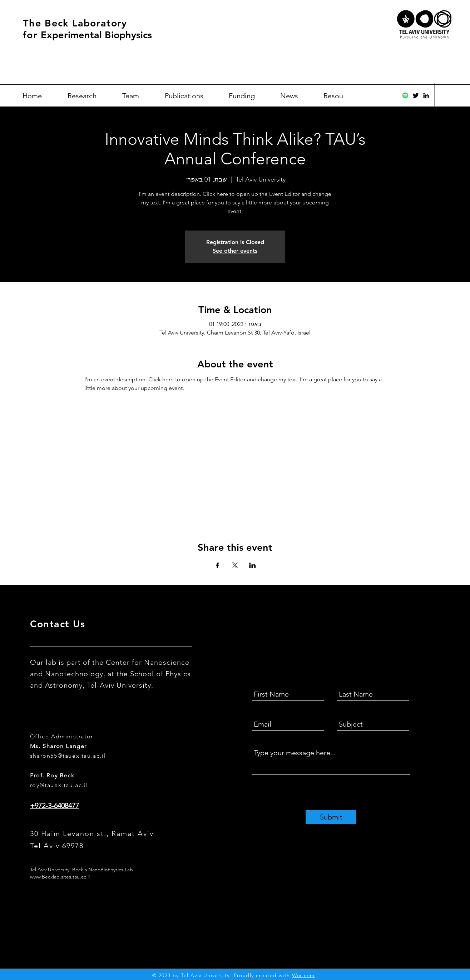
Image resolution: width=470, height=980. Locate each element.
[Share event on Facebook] (217, 565)
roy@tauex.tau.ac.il (59, 785)
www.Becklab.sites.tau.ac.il (60, 877)
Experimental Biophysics (96, 35)
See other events (235, 251)
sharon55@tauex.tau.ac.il (68, 756)
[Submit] (331, 817)
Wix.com (303, 975)
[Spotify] (405, 95)
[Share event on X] (235, 565)
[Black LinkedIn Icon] (426, 95)
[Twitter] (416, 95)
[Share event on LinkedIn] (253, 565)
